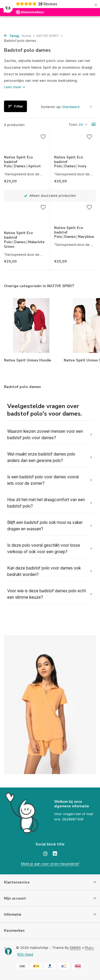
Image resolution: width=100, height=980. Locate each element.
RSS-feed (25, 954)
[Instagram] (45, 854)
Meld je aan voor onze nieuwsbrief (50, 864)
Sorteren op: (51, 107)
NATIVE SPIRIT (50, 36)
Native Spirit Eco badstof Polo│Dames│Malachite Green (24, 240)
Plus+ (89, 948)
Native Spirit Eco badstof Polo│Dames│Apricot (22, 162)
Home (28, 36)
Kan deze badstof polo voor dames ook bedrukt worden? (44, 571)
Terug (11, 36)
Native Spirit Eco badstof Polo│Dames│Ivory (70, 162)
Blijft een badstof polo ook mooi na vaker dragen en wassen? (45, 526)
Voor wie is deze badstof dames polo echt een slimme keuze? (47, 594)
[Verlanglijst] (43, 137)
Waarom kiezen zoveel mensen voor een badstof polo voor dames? (45, 434)
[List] (94, 124)
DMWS (75, 948)
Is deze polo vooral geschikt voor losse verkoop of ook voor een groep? (44, 548)
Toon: (73, 124)
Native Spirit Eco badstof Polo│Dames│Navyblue (74, 233)
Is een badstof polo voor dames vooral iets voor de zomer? (43, 480)
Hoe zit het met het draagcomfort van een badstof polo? (46, 503)
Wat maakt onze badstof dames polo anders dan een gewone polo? (41, 457)
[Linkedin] (55, 854)
